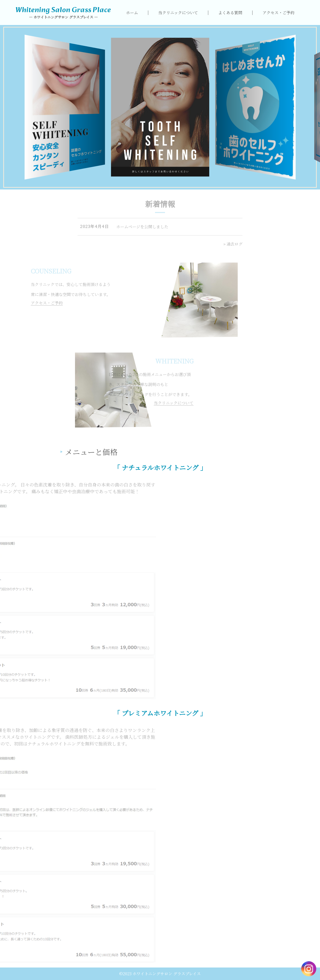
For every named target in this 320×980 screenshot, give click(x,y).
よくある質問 (230, 13)
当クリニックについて (178, 13)
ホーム (132, 13)
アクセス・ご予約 (278, 13)
